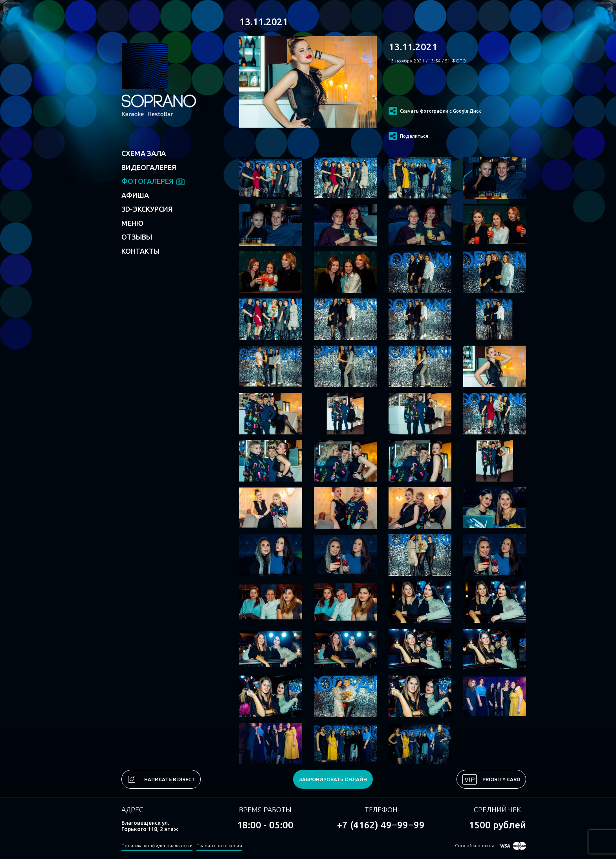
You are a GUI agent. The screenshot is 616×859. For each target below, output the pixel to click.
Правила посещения (219, 845)
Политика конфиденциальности (157, 845)
